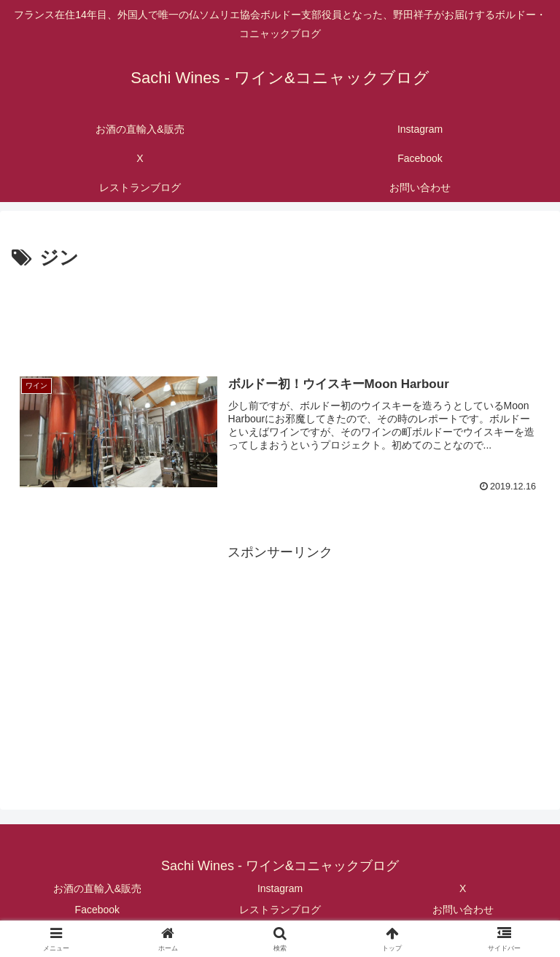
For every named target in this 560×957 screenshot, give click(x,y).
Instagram (280, 888)
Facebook (97, 910)
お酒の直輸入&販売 (97, 888)
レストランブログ (280, 910)
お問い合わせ (463, 910)
